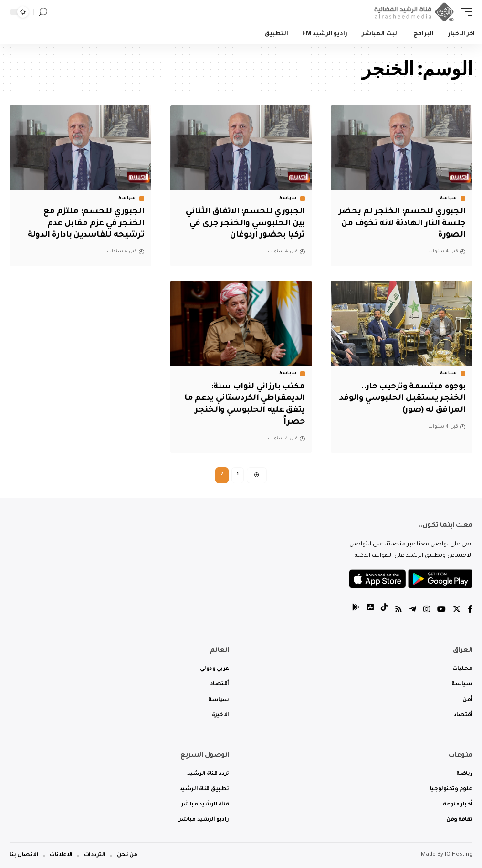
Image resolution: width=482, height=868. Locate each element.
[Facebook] (470, 611)
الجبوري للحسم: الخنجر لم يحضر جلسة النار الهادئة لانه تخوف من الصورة (402, 224)
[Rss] (398, 611)
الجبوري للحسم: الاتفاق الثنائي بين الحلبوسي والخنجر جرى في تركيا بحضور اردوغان (246, 224)
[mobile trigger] (464, 12)
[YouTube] (441, 611)
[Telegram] (413, 611)
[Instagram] (427, 611)
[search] (43, 12)
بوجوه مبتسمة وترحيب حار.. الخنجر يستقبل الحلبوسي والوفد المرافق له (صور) (402, 399)
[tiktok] (384, 611)
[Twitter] (457, 611)
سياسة (449, 199)
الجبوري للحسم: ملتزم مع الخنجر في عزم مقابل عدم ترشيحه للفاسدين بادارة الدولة (86, 224)
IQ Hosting (459, 855)
